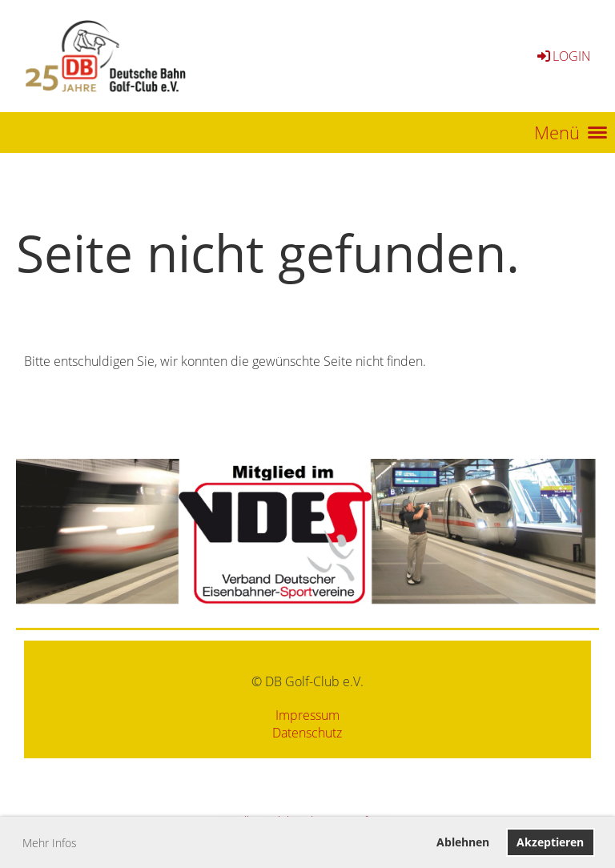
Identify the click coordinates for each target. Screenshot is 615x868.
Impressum (307, 715)
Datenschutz (307, 733)
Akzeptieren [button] (550, 842)
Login (563, 56)
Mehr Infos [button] (50, 843)
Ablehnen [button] (463, 842)
